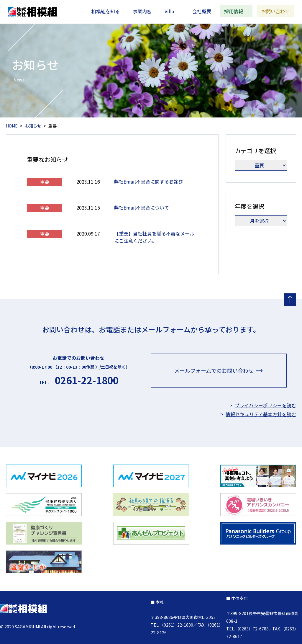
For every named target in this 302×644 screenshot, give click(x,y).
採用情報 (234, 11)
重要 (45, 182)
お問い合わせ (275, 11)
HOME (12, 126)
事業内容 (142, 11)
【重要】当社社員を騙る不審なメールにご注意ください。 (154, 237)
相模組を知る (106, 11)
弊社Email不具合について (142, 207)
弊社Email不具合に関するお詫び (149, 182)
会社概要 (202, 11)
